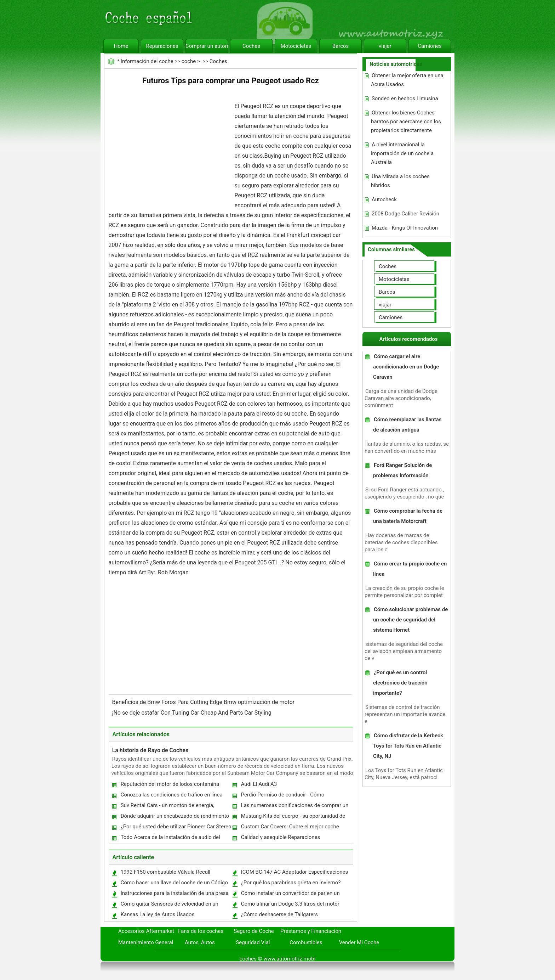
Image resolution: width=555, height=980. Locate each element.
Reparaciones (162, 46)
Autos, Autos (200, 942)
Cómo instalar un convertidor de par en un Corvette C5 (290, 895)
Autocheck (384, 199)
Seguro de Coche (254, 931)
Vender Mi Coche (359, 942)
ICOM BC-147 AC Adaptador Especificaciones (295, 872)
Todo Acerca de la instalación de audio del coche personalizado (170, 839)
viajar (385, 46)
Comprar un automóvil (207, 46)
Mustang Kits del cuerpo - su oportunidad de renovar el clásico (293, 818)
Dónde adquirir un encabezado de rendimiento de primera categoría (174, 818)
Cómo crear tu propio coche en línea (410, 569)
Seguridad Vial (253, 942)
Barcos (341, 46)
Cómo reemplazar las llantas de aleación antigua (407, 425)
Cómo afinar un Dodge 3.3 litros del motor (290, 904)
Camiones (430, 46)
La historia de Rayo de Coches (150, 750)
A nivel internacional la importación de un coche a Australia (402, 153)
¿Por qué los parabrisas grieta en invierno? (291, 883)
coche (189, 61)
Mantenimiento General (146, 942)
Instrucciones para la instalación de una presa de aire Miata (174, 895)
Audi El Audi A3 (259, 784)
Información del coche (147, 61)
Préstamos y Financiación (311, 931)
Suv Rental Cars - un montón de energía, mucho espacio (167, 807)
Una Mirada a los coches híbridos (400, 181)
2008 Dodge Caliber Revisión (405, 214)
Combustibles (306, 942)
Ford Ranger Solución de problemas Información (402, 470)
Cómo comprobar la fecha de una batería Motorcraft (408, 516)
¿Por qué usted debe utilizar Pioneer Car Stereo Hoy (176, 828)
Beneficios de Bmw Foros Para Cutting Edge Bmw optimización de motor (204, 702)
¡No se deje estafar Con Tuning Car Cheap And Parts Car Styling (193, 713)
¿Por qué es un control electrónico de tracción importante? (400, 683)
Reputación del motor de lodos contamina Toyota (170, 786)
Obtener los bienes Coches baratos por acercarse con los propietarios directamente (406, 122)
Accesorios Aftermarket (146, 931)
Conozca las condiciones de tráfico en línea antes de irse (171, 796)
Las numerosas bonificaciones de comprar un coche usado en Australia (294, 807)
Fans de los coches (201, 931)
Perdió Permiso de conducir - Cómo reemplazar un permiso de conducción (285, 796)
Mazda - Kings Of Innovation (405, 228)
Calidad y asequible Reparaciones (281, 837)
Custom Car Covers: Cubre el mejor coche (290, 827)
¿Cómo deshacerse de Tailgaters (279, 914)
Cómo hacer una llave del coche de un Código (174, 883)
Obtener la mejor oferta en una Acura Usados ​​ (407, 80)
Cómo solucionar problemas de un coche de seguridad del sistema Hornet (410, 620)
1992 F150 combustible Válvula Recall (166, 872)
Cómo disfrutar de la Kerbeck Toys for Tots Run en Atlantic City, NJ (408, 746)
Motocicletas (296, 46)
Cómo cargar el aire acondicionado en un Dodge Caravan (406, 367)
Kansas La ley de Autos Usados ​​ (158, 914)
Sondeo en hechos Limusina (405, 98)
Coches (251, 46)
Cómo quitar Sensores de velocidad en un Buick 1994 (169, 905)
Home (121, 46)
